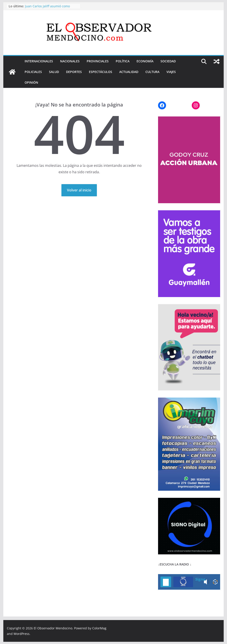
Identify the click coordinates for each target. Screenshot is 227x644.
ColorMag (99, 628)
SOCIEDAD (168, 61)
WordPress (22, 634)
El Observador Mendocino (53, 628)
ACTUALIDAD (129, 72)
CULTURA (152, 72)
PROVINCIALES (98, 61)
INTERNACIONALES (39, 61)
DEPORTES (74, 72)
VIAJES (171, 72)
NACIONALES (70, 61)
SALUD (54, 72)
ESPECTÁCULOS (101, 72)
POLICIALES (33, 72)
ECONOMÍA (145, 61)
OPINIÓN (31, 82)
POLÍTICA (123, 61)
